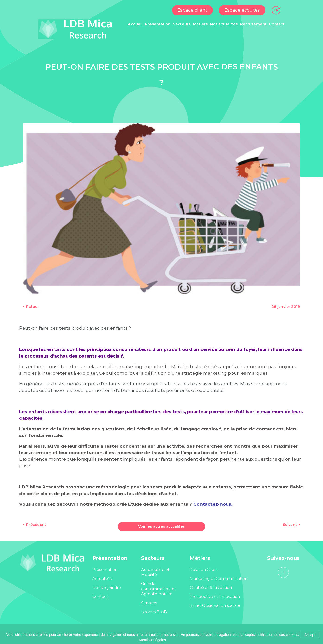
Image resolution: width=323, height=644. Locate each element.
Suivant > (291, 525)
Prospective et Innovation (215, 596)
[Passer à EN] (276, 10)
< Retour (31, 307)
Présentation (105, 569)
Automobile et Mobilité (155, 572)
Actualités (102, 578)
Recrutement (253, 24)
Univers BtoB (154, 612)
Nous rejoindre (107, 587)
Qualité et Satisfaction (211, 587)
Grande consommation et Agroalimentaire (159, 589)
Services (149, 603)
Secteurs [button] (182, 24)
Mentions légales (152, 640)
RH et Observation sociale (215, 605)
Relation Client (204, 569)
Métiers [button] (200, 24)
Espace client (192, 10)
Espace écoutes (242, 10)
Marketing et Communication (219, 578)
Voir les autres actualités (161, 526)
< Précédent (35, 525)
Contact (277, 24)
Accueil (135, 24)
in (283, 572)
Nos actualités (224, 24)
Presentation (158, 24)
